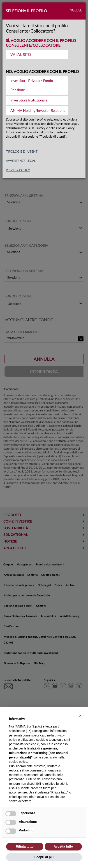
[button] (80, 716)
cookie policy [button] (18, 762)
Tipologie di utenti (22, 152)
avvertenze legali (21, 161)
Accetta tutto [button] (63, 846)
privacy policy (18, 170)
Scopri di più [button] (44, 857)
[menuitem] (37, 55)
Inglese (75, 10)
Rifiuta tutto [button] (25, 846)
